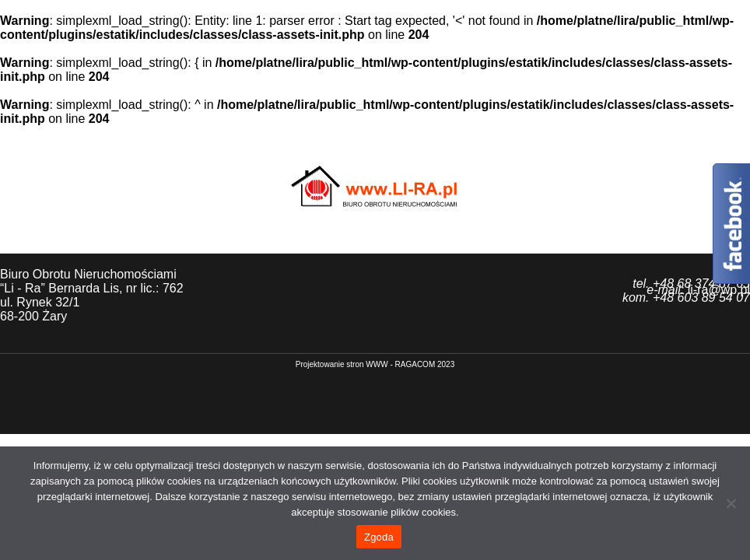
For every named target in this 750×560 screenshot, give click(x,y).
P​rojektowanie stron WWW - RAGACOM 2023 (375, 364)
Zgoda (379, 537)
